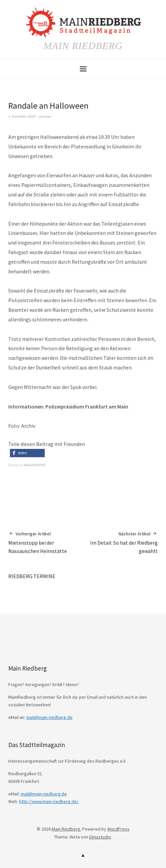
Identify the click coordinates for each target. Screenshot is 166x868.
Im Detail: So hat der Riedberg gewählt (121, 542)
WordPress (118, 829)
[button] (27, 453)
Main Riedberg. (66, 829)
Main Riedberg (83, 46)
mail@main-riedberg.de (49, 717)
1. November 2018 (22, 116)
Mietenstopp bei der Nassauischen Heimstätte (46, 542)
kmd (48, 116)
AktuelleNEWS (35, 465)
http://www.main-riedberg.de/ (49, 801)
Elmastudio (100, 837)
